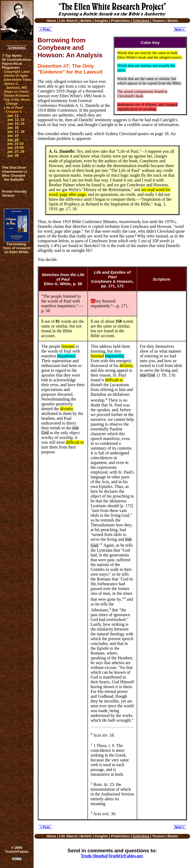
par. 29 (13, 156)
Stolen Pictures (17, 96)
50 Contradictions (17, 60)
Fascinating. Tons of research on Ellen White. (17, 248)
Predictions (120, 21)
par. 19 (13, 136)
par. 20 (13, 140)
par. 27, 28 (16, 152)
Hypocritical (12, 64)
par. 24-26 (16, 148)
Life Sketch (68, 21)
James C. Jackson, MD (16, 86)
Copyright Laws (17, 72)
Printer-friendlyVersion (15, 193)
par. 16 (13, 128)
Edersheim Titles (18, 80)
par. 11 (13, 116)
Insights (101, 21)
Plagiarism (11, 68)
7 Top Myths (12, 56)
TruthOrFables (17, 852)
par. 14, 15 (16, 124)
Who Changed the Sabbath (14, 177)
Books (173, 21)
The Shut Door (14, 167)
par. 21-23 (16, 144)
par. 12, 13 (16, 120)
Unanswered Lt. (15, 171)
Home (51, 21)
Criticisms (17, 48)
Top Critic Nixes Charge (17, 102)
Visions (159, 21)
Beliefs (86, 21)
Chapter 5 (14, 112)
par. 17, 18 (16, 132)
